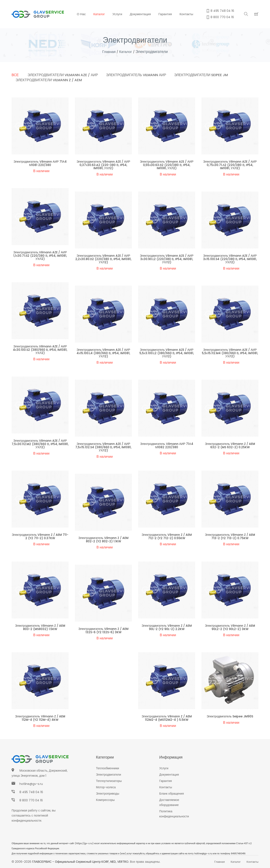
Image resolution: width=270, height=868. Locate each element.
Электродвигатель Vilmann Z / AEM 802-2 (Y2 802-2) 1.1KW (103, 539)
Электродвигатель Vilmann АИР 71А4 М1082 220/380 (167, 445)
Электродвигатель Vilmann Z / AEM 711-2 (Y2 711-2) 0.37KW (40, 536)
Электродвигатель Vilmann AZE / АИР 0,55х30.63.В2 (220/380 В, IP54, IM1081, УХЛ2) (167, 165)
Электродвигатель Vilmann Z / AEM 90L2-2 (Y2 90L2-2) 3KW (230, 627)
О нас (81, 14)
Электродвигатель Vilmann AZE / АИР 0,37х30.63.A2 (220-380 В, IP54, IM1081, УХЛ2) (103, 165)
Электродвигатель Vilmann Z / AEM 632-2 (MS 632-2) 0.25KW (230, 445)
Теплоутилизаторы (109, 781)
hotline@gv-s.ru (31, 784)
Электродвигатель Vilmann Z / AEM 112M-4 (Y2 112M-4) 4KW (40, 718)
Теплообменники (107, 768)
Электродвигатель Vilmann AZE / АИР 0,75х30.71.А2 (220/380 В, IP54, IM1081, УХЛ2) (230, 165)
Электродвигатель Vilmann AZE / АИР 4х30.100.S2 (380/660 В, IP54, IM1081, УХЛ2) (40, 350)
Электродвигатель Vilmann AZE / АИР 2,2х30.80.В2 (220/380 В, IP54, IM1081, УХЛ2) (103, 259)
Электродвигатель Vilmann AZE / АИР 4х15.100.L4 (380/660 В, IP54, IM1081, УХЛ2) (103, 353)
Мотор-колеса (106, 787)
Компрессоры (105, 800)
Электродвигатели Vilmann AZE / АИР (64, 75)
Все (15, 75)
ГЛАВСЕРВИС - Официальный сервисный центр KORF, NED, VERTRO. (81, 862)
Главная (109, 52)
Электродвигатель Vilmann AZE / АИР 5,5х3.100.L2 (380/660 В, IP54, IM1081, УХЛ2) (167, 353)
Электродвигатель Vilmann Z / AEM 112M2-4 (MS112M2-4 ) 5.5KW (167, 718)
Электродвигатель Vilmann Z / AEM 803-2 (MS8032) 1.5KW (40, 627)
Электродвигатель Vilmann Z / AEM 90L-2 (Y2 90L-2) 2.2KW (167, 627)
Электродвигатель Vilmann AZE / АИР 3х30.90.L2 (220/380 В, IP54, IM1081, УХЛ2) (167, 259)
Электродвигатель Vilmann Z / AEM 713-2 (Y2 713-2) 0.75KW (230, 536)
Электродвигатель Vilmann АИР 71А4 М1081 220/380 (40, 163)
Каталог (99, 14)
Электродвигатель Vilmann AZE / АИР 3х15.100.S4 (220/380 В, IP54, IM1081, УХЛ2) (230, 259)
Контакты (186, 14)
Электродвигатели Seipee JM (206, 75)
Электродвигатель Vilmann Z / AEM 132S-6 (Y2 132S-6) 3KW (103, 630)
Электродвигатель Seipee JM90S (230, 716)
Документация (140, 14)
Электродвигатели (109, 775)
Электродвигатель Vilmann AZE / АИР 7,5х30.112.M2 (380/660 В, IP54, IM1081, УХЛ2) (40, 444)
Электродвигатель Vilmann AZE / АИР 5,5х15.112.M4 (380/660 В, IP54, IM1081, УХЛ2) (230, 353)
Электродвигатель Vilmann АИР (139, 75)
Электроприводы (108, 794)
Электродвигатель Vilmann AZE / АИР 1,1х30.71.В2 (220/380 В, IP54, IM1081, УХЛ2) (40, 256)
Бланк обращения (172, 794)
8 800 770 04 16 (31, 800)
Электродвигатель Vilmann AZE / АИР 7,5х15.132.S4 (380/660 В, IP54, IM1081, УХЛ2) (103, 447)
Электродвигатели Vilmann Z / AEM (50, 80)
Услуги (117, 14)
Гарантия (165, 14)
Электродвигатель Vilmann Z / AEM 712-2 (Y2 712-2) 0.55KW (167, 536)
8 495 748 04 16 (31, 792)
